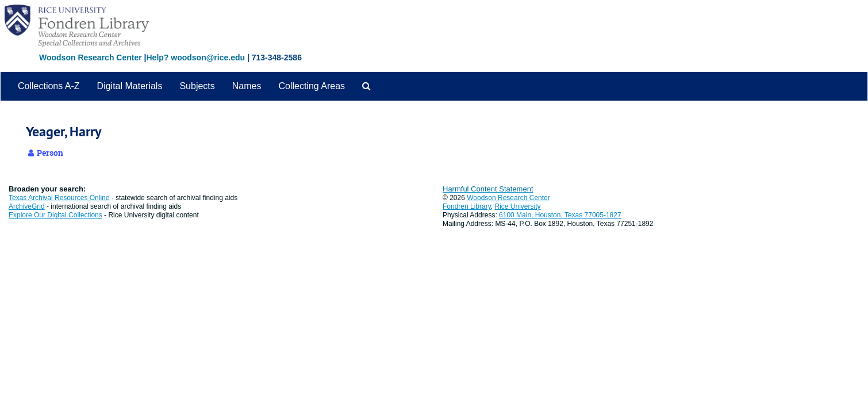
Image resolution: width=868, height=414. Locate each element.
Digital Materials (130, 86)
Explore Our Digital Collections (55, 215)
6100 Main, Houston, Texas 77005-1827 (560, 215)
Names (247, 86)
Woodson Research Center (91, 57)
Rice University (518, 206)
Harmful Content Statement (488, 189)
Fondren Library (467, 206)
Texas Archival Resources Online (59, 198)
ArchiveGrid (27, 206)
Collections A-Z (49, 86)
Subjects (197, 86)
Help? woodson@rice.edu (195, 57)
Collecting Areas (312, 86)
